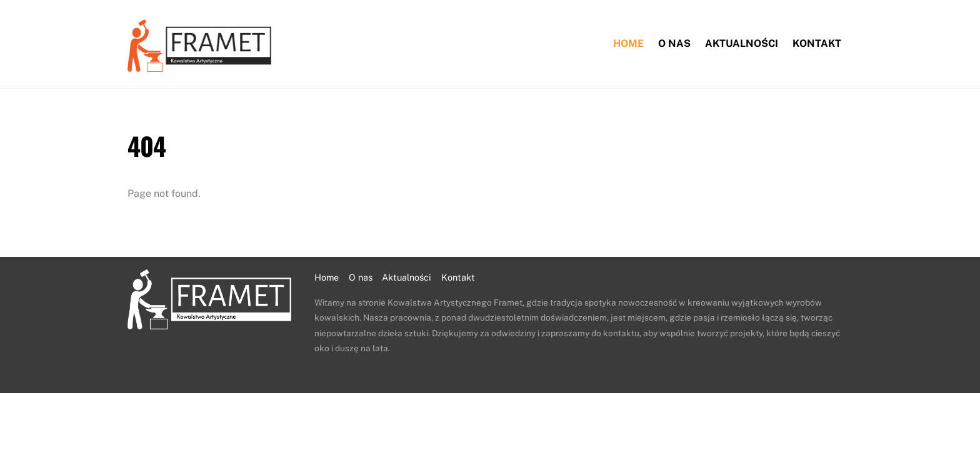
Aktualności (742, 43)
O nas (674, 43)
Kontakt (817, 43)
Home (628, 43)
